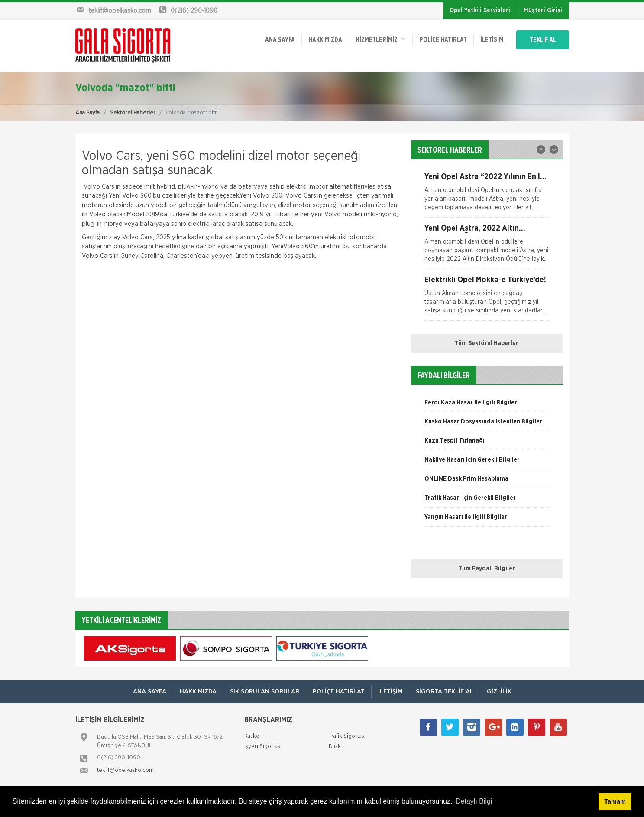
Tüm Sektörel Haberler (487, 343)
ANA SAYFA (280, 40)
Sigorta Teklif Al (445, 692)
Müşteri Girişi (543, 10)
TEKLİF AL (543, 40)
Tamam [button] (615, 801)
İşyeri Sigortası (263, 747)
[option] (487, 195)
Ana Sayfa (87, 113)
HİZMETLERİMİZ (381, 39)
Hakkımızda (325, 40)
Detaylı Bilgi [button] (474, 801)
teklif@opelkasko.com (125, 770)
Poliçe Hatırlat (443, 40)
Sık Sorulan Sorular (265, 692)
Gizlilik (499, 692)
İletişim (492, 40)
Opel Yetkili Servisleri (480, 10)
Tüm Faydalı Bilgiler (487, 569)
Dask (335, 747)
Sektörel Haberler (133, 113)
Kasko (252, 736)
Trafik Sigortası (347, 736)
